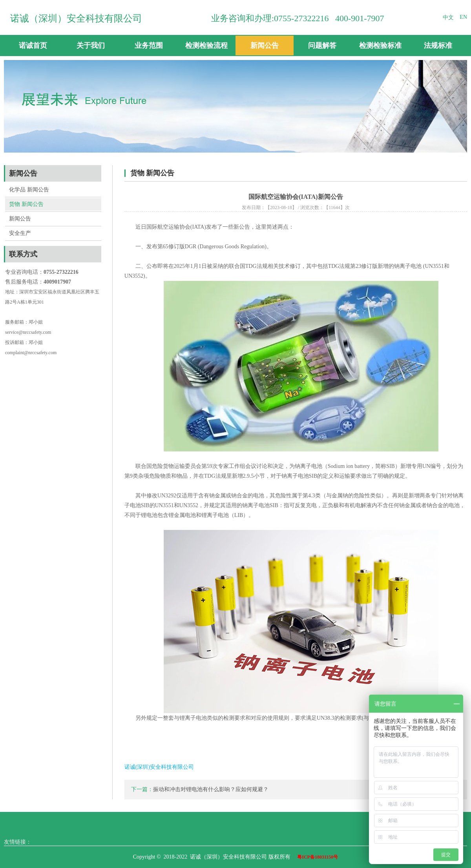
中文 (448, 17)
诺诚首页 (33, 45)
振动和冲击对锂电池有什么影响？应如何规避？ (211, 789)
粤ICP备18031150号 (318, 857)
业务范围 (149, 45)
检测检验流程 (206, 45)
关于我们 (91, 45)
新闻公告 (265, 45)
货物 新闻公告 (26, 204)
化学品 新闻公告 (29, 190)
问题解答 (322, 45)
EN (463, 17)
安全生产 (20, 233)
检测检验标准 (380, 45)
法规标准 (438, 45)
